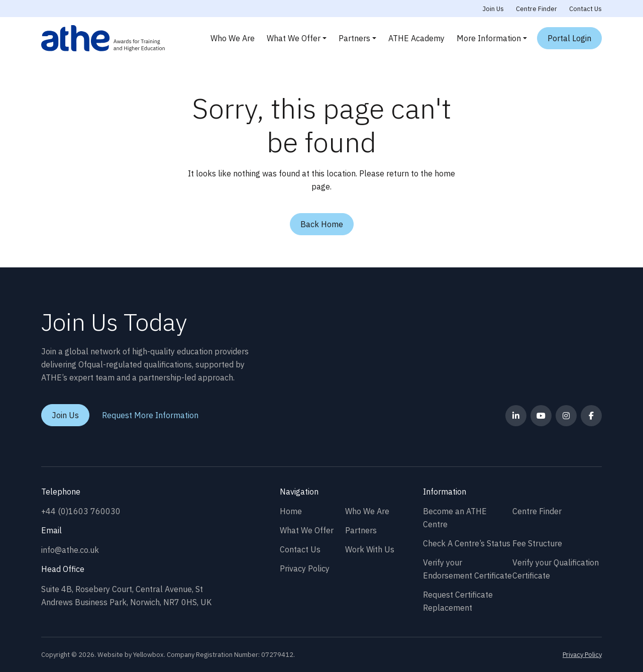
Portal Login (569, 38)
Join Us (493, 9)
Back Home (322, 224)
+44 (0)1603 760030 (81, 511)
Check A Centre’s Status (467, 543)
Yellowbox (148, 655)
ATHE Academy (416, 38)
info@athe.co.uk (70, 550)
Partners (354, 38)
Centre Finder (537, 9)
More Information (489, 38)
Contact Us (585, 9)
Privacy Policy (305, 568)
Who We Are (233, 38)
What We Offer (294, 38)
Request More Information (150, 415)
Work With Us (370, 549)
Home (291, 511)
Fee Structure (537, 543)
